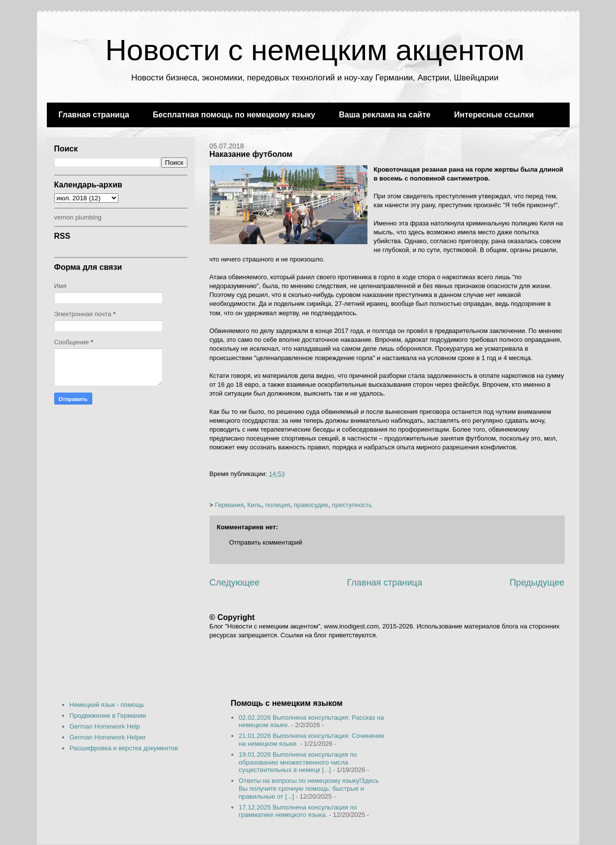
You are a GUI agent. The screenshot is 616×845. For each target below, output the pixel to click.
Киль (254, 505)
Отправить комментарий (266, 542)
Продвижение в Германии (108, 716)
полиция (278, 505)
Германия (229, 505)
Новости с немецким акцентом (315, 50)
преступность (352, 505)
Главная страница (94, 115)
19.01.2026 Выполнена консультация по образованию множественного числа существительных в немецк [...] (298, 762)
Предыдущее (537, 583)
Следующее (235, 583)
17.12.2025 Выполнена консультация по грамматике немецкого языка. (298, 811)
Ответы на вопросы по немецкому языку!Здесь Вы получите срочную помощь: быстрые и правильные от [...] (309, 788)
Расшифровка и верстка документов (124, 748)
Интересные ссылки (494, 115)
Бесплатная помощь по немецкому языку (234, 115)
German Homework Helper (108, 737)
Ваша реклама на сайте (385, 115)
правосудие (311, 505)
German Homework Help (105, 726)
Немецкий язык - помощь (107, 705)
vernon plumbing (78, 217)
